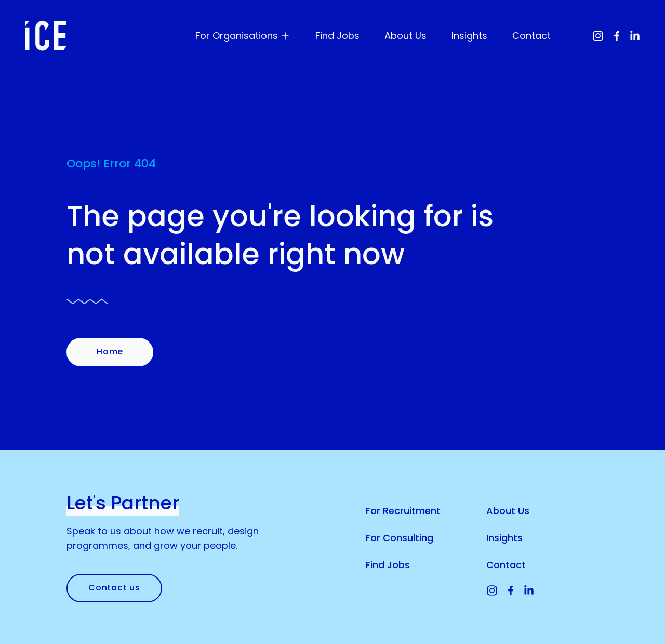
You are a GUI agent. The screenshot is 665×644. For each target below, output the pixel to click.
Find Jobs (337, 36)
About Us (405, 36)
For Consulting (400, 538)
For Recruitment (403, 511)
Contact (531, 36)
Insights (469, 36)
